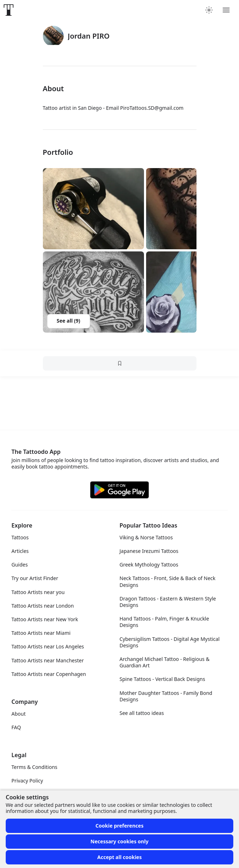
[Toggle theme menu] (209, 10)
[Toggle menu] (226, 10)
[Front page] (9, 10)
